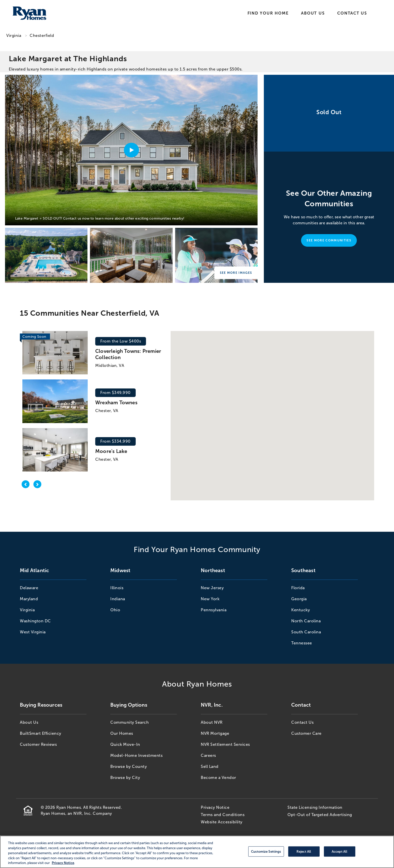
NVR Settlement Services (225, 744)
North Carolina (306, 621)
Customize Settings (266, 851)
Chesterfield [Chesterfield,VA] (42, 36)
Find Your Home (268, 13)
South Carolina (306, 632)
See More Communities (329, 240)
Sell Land (210, 766)
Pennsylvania (214, 610)
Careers (208, 755)
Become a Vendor (218, 778)
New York (210, 599)
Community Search (130, 722)
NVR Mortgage (215, 733)
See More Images (236, 273)
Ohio (115, 610)
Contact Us (352, 13)
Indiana (118, 599)
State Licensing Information (315, 807)
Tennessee (302, 643)
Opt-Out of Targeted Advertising (320, 815)
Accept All (339, 851)
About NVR (212, 722)
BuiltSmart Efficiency (41, 733)
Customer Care (306, 733)
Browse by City (125, 778)
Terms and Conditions (223, 815)
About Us (313, 13)
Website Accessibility (222, 822)
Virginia (14, 36)
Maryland (29, 599)
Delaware (29, 588)
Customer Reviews (38, 744)
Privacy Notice (215, 807)
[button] (272, 404)
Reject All (304, 851)
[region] (197, 852)
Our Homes (122, 733)
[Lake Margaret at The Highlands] (46, 255)
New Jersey (212, 588)
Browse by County (129, 766)
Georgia (299, 599)
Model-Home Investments (136, 755)
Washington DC (35, 621)
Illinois (117, 588)
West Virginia (33, 632)
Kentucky (301, 610)
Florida (298, 588)
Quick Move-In (125, 744)
